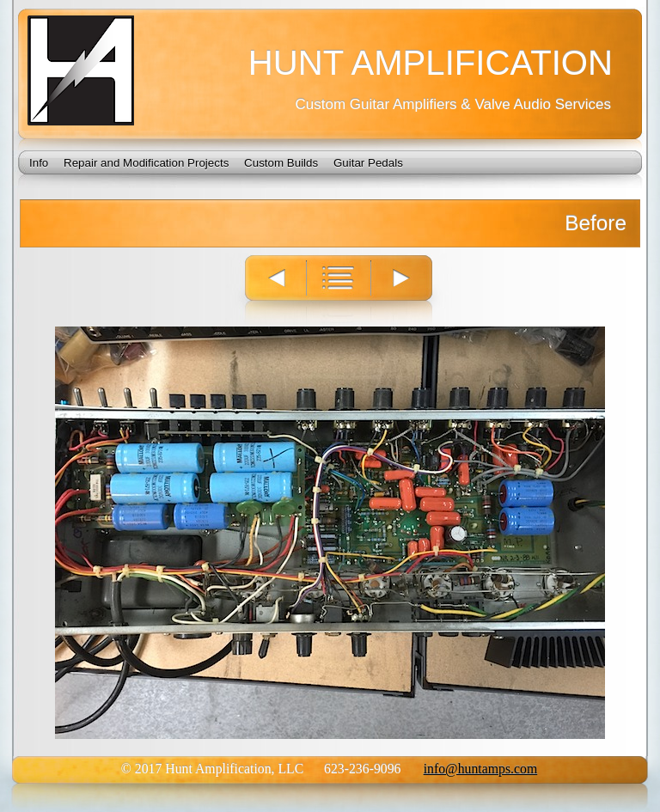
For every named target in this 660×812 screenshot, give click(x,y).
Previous (267, 291)
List (340, 291)
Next (413, 291)
